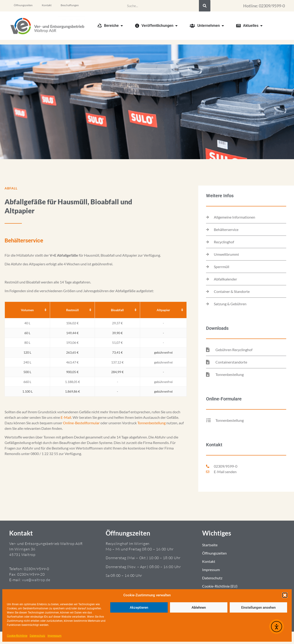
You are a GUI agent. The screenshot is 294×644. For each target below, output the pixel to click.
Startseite (210, 545)
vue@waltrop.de (36, 580)
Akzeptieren (139, 608)
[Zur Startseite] (47, 26)
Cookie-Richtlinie (17, 636)
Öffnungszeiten (23, 5)
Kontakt (47, 5)
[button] (285, 595)
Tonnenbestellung (151, 423)
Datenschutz (37, 636)
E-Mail (66, 417)
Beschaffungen (70, 5)
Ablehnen (199, 608)
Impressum (55, 636)
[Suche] (205, 6)
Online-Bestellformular (81, 423)
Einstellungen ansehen (258, 608)
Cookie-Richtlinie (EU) (220, 586)
